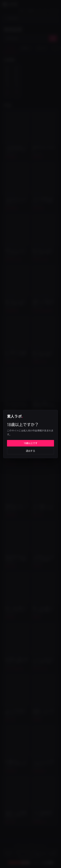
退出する (30, 451)
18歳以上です (31, 443)
